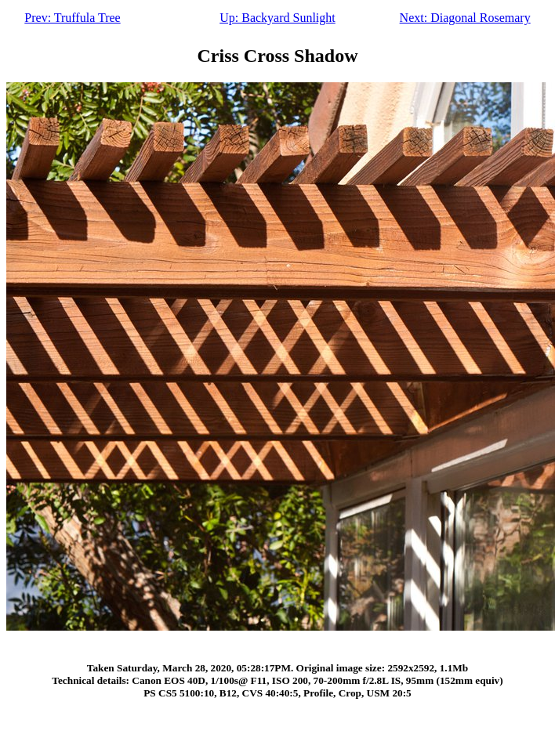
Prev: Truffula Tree (72, 18)
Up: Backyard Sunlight (277, 18)
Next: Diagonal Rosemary (465, 18)
